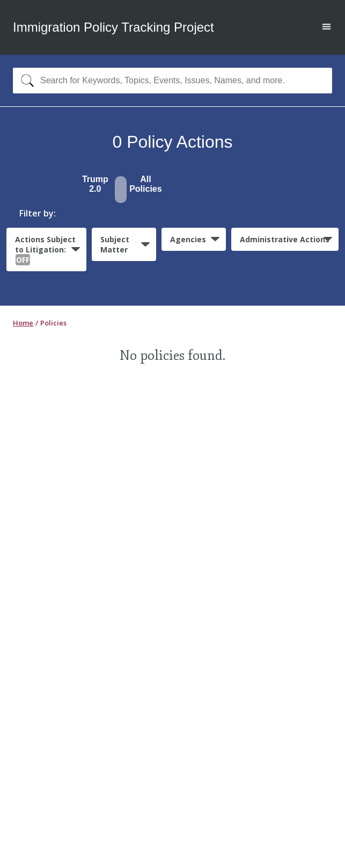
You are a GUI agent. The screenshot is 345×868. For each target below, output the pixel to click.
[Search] (25, 81)
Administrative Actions (285, 239)
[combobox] (172, 81)
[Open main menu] (326, 28)
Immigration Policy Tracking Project (113, 27)
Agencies (188, 239)
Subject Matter (115, 244)
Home (23, 323)
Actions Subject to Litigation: (45, 250)
